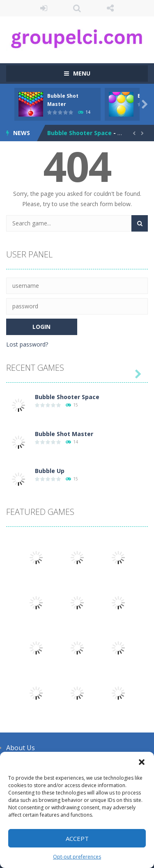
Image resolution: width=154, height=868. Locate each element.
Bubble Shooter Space (79, 133)
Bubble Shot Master (64, 434)
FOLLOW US (110, 8)
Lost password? (27, 344)
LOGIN (44, 8)
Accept (77, 838)
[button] (142, 762)
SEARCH (77, 8)
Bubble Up (50, 471)
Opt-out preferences (77, 857)
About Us (21, 748)
